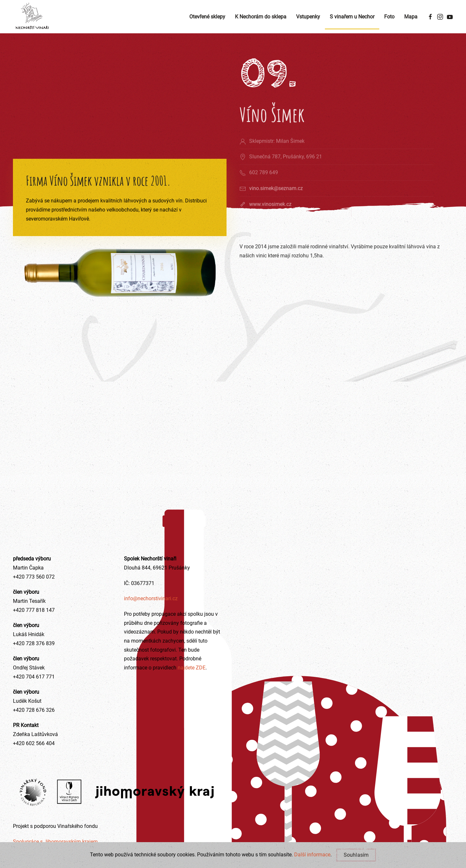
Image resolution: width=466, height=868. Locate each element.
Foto (389, 17)
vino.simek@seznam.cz (276, 197)
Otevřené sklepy (207, 17)
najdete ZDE (191, 668)
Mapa (411, 17)
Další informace (312, 855)
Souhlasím (356, 855)
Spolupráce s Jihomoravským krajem (55, 842)
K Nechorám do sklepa (261, 17)
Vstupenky (308, 17)
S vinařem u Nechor (352, 17)
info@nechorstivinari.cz (151, 598)
